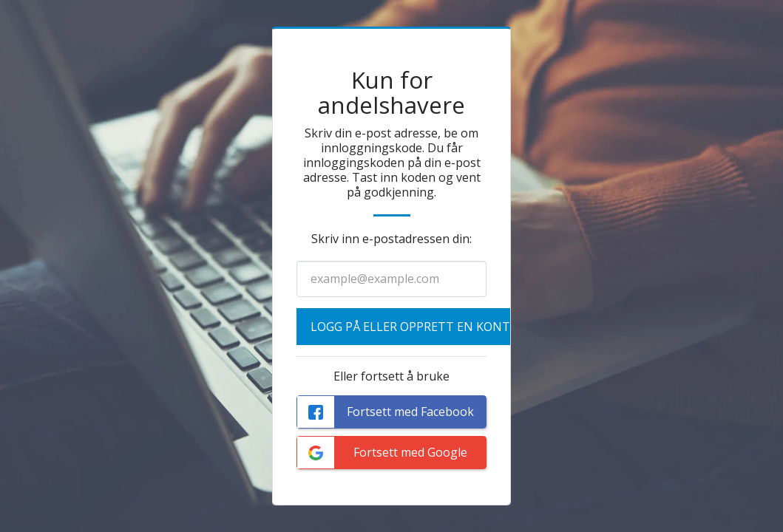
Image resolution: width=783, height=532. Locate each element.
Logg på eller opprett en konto (415, 327)
